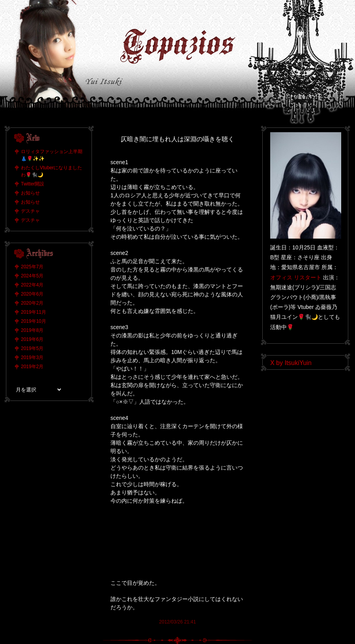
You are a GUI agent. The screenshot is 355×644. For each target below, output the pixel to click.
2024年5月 (32, 276)
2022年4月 (32, 285)
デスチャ (30, 211)
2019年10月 (34, 321)
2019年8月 (32, 330)
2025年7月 (32, 267)
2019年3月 (32, 358)
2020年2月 (32, 303)
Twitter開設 (33, 184)
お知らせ (30, 193)
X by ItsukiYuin (291, 363)
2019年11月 (34, 312)
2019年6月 (32, 339)
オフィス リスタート (296, 277)
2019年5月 (32, 348)
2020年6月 (32, 294)
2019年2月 (32, 367)
